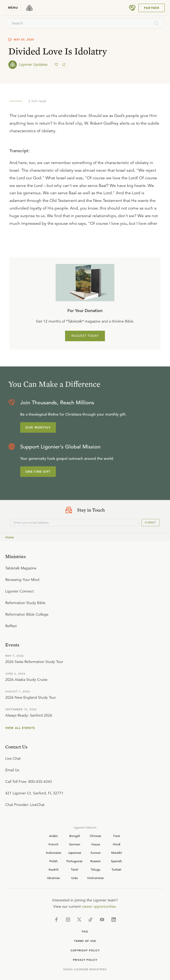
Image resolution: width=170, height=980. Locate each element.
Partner (152, 8)
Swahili (54, 869)
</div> (85, 186)
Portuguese (75, 861)
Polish (54, 861)
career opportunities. (99, 906)
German (75, 844)
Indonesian (54, 853)
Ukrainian (54, 878)
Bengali (75, 836)
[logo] (29, 8)
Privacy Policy (85, 960)
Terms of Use (85, 941)
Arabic (54, 836)
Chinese (95, 836)
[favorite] (57, 65)
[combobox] (78, 23)
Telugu (96, 869)
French (54, 844)
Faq (85, 931)
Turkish (116, 869)
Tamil (75, 869)
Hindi (117, 844)
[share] (63, 65)
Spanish (116, 861)
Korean (96, 853)
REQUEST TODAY (85, 336)
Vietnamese (95, 878)
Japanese (75, 853)
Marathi (117, 853)
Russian (95, 861)
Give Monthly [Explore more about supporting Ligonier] (38, 427)
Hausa (96, 844)
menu (13, 8)
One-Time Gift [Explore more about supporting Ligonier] (38, 472)
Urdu (75, 878)
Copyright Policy (85, 950)
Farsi (117, 836)
